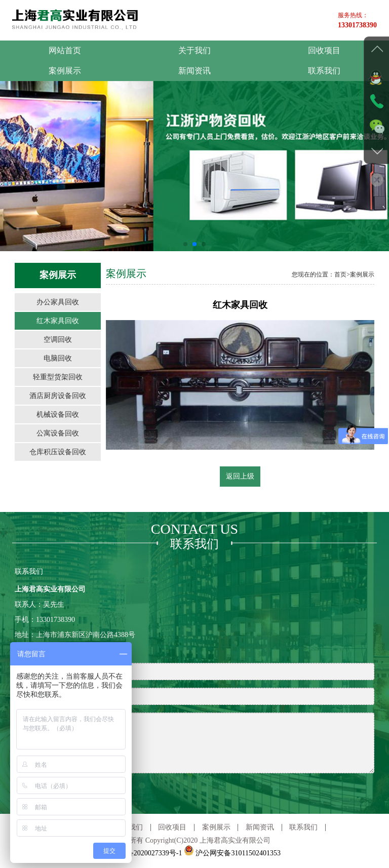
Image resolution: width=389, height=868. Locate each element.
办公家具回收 (58, 302)
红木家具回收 (58, 321)
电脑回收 (58, 358)
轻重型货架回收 (58, 377)
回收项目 (324, 50)
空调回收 (58, 340)
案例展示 (65, 71)
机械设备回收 (58, 415)
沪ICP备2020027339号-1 (145, 853)
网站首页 (65, 50)
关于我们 (194, 50)
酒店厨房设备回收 (58, 396)
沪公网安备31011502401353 (232, 853)
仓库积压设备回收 (58, 452)
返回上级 (240, 476)
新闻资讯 (194, 71)
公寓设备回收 (58, 433)
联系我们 (324, 71)
